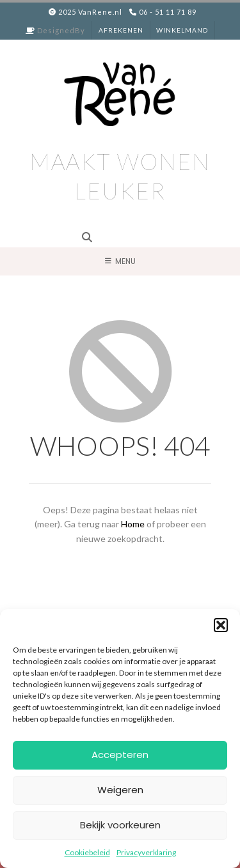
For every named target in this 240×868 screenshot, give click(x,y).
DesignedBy (61, 30)
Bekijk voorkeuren (120, 825)
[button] (221, 625)
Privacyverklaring (146, 852)
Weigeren (120, 790)
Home (133, 524)
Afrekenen (121, 30)
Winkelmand (182, 30)
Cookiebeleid (87, 852)
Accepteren (120, 755)
